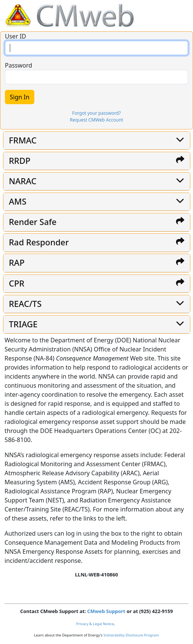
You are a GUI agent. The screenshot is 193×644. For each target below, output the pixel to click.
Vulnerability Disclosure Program (131, 635)
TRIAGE (23, 324)
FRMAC (23, 140)
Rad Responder (39, 242)
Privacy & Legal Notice (95, 624)
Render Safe (33, 222)
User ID (15, 36)
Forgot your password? (97, 113)
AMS (18, 201)
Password (18, 65)
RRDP (20, 161)
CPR (17, 283)
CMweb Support (106, 611)
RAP (17, 263)
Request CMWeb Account (96, 120)
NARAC (23, 181)
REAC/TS (25, 304)
